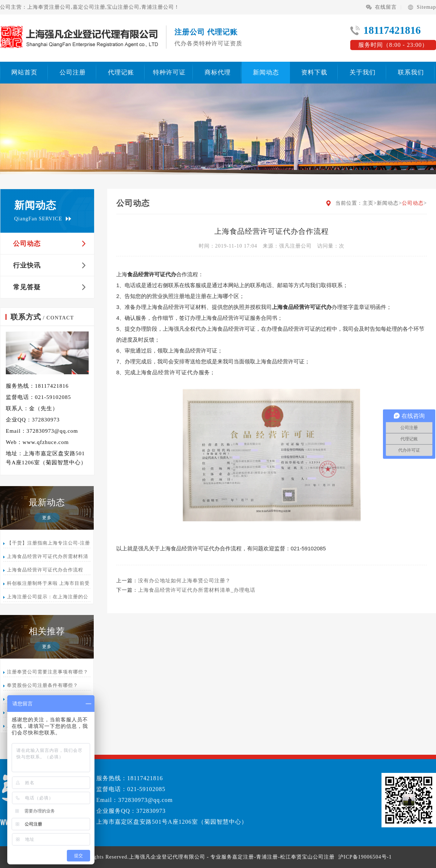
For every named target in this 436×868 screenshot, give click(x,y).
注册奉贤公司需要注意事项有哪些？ (48, 672)
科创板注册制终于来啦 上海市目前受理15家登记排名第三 (47, 584)
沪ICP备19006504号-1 (365, 857)
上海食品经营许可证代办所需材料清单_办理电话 (46, 557)
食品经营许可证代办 (173, 372)
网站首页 (24, 72)
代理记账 (121, 72)
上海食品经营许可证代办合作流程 (45, 570)
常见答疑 (27, 287)
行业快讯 (27, 265)
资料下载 (314, 72)
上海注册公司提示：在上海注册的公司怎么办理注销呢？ (46, 598)
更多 (47, 518)
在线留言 (386, 7)
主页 (368, 203)
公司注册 (73, 72)
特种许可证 (169, 72)
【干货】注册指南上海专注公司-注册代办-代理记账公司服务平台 (47, 544)
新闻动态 (266, 72)
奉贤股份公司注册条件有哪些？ (43, 685)
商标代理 (218, 72)
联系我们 (411, 72)
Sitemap (426, 7)
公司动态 (27, 244)
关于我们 (363, 72)
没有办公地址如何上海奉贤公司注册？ (184, 581)
